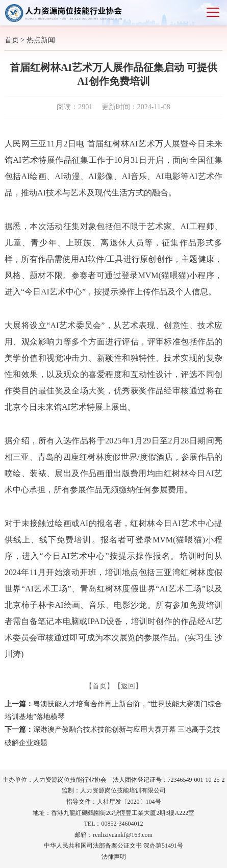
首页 (12, 40)
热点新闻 (41, 40)
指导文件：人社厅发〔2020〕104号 (114, 802)
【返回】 (128, 686)
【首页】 (99, 686)
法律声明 (114, 857)
